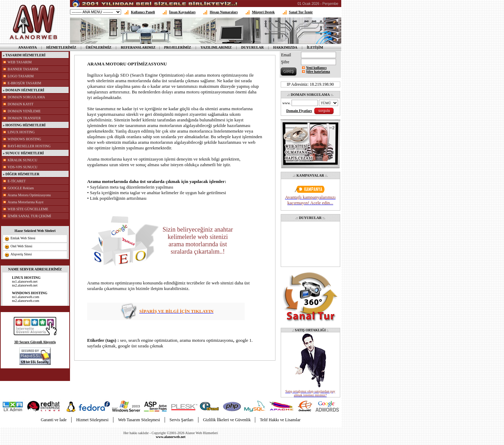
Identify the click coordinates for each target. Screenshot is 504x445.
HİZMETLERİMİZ (61, 47)
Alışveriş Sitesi (21, 254)
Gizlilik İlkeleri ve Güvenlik (227, 420)
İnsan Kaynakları (182, 12)
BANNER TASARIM (23, 69)
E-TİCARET (17, 181)
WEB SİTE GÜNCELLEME (28, 209)
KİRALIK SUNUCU (23, 160)
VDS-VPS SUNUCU (23, 167)
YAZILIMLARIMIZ (216, 47)
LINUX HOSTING (21, 132)
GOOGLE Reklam (21, 188)
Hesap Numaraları (224, 12)
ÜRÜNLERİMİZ (99, 47)
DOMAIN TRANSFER (24, 118)
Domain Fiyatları (299, 111)
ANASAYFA (27, 47)
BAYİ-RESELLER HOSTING (29, 146)
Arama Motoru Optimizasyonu (29, 195)
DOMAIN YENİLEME (24, 111)
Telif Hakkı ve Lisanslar (280, 420)
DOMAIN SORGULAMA (26, 97)
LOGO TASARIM (21, 76)
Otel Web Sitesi (21, 246)
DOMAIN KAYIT (21, 104)
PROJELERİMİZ (178, 47)
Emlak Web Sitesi (23, 238)
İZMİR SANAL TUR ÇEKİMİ (29, 216)
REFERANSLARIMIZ (138, 47)
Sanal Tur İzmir (301, 12)
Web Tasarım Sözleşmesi (139, 420)
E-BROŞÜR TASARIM (24, 83)
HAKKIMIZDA (285, 47)
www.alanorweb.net (170, 437)
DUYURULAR (252, 47)
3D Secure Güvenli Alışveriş (35, 342)
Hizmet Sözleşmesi (92, 420)
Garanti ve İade (54, 420)
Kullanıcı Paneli (143, 12)
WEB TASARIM (20, 62)
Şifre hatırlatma (318, 72)
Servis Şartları (181, 420)
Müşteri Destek (263, 12)
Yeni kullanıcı (316, 68)
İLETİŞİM (315, 47)
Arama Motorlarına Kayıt (26, 202)
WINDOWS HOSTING (24, 139)
